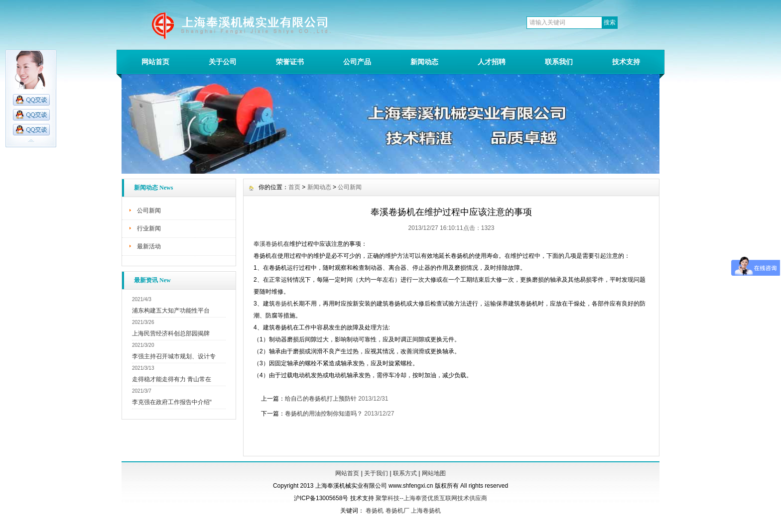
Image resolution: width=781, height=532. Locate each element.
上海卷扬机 (426, 511)
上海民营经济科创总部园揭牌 (171, 333)
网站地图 (434, 473)
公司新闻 (149, 211)
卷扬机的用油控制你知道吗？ (324, 414)
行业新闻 (149, 228)
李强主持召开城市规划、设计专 (174, 356)
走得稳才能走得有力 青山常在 (172, 379)
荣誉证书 (290, 62)
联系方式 (405, 473)
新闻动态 (424, 62)
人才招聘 (492, 62)
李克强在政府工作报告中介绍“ (172, 402)
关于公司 (223, 62)
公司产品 (357, 62)
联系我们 (559, 62)
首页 (294, 187)
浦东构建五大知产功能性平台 (171, 311)
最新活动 (149, 246)
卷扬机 (284, 304)
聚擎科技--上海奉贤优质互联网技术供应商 (431, 498)
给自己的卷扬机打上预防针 (321, 399)
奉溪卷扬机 (268, 244)
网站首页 (155, 62)
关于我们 (376, 473)
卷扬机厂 (397, 511)
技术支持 (626, 62)
